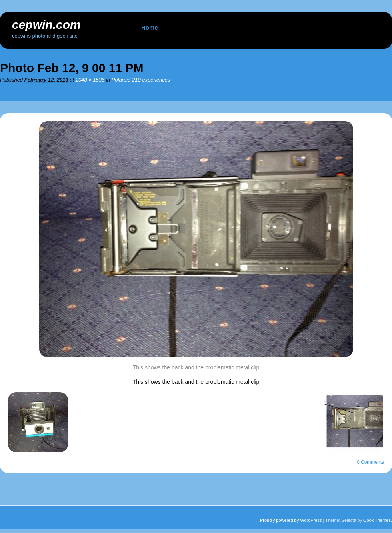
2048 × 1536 (90, 80)
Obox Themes (377, 520)
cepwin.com (46, 25)
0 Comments (370, 462)
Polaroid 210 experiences (141, 80)
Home (150, 27)
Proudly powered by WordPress (291, 520)
